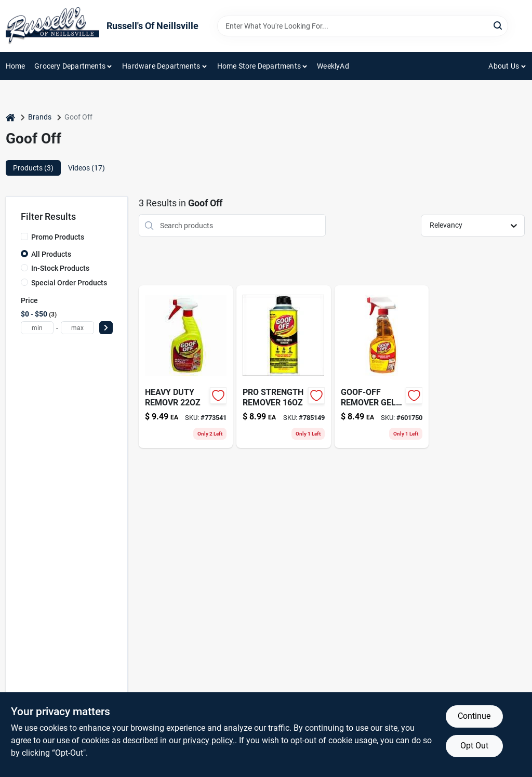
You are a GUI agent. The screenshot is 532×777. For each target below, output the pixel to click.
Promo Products (58, 237)
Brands (40, 117)
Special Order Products (69, 283)
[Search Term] (363, 26)
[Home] (10, 117)
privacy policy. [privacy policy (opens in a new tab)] (209, 740)
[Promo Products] (24, 236)
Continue (474, 716)
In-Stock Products (60, 268)
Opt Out (474, 746)
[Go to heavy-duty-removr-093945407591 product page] (186, 367)
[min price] (37, 328)
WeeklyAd (333, 66)
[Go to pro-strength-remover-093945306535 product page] (284, 367)
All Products (51, 254)
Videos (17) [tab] (87, 168)
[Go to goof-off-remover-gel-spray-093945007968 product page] (382, 367)
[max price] (77, 328)
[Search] (498, 25)
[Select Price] (106, 328)
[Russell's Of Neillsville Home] (52, 26)
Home (16, 66)
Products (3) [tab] (33, 168)
